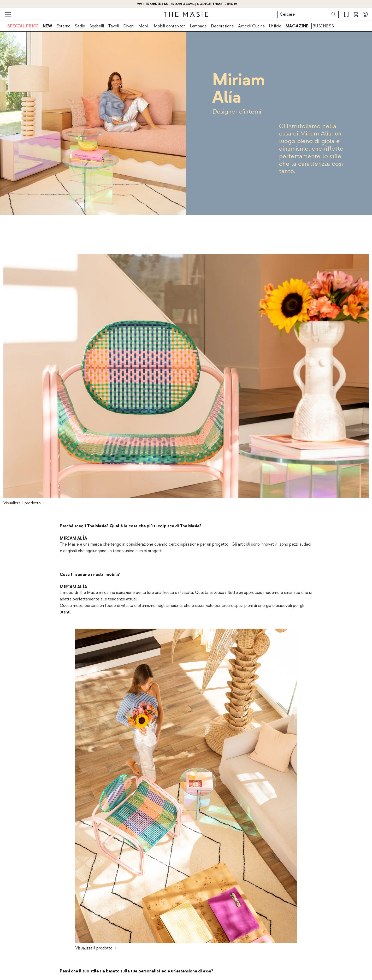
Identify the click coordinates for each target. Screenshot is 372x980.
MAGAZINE (297, 26)
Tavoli (114, 26)
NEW (48, 26)
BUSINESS (323, 26)
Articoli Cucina (251, 26)
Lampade (198, 26)
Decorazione (222, 26)
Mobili (144, 26)
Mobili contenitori (170, 26)
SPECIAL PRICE (23, 26)
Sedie (80, 26)
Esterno (63, 26)
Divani (129, 26)
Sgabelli (97, 26)
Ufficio (275, 26)
